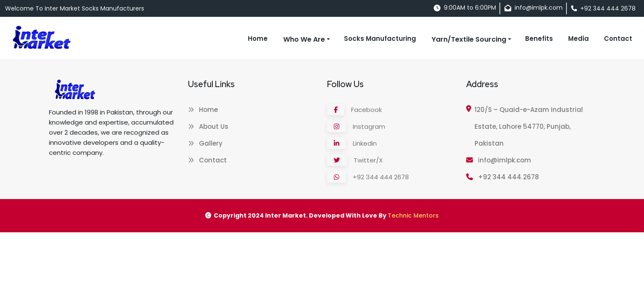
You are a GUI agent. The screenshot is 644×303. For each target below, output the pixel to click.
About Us (208, 126)
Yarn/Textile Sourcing (469, 39)
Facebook (354, 110)
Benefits (539, 39)
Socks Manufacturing (380, 39)
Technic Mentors (413, 215)
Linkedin (352, 143)
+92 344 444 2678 (368, 177)
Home (258, 39)
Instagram (356, 126)
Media (578, 39)
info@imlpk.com (499, 160)
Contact (618, 39)
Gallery (205, 143)
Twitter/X (355, 160)
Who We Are (304, 39)
